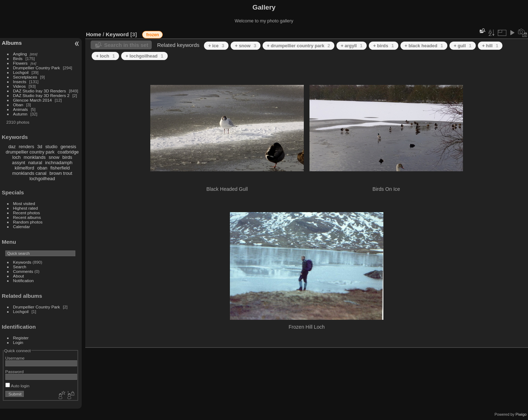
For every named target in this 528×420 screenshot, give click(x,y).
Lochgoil (21, 72)
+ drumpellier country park (298, 46)
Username (15, 358)
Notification (23, 281)
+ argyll (352, 46)
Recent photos (27, 213)
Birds (18, 58)
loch (17, 157)
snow (54, 157)
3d (40, 147)
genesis (68, 147)
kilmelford (24, 168)
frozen (152, 35)
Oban (18, 105)
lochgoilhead (42, 179)
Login (18, 342)
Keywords (22, 262)
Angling (20, 54)
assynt (19, 163)
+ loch (105, 56)
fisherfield (60, 168)
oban (42, 168)
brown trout (61, 173)
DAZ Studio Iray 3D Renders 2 (41, 95)
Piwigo (521, 414)
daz (12, 147)
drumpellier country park (30, 152)
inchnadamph (59, 163)
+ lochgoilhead (144, 56)
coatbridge (68, 152)
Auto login (17, 386)
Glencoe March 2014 (33, 100)
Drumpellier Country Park (37, 68)
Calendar (22, 227)
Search (20, 267)
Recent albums (27, 217)
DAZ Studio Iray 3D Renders (40, 91)
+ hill (490, 46)
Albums (12, 43)
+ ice (216, 46)
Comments (23, 271)
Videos (20, 86)
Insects (20, 82)
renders (26, 147)
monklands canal (29, 173)
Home (94, 34)
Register (21, 338)
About (19, 276)
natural (35, 163)
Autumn (20, 114)
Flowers (20, 63)
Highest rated (26, 208)
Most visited (24, 203)
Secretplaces (25, 77)
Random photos (28, 222)
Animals (21, 109)
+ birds (383, 46)
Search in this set (126, 45)
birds (67, 157)
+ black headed (424, 46)
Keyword (117, 34)
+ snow (246, 46)
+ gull (463, 46)
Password (15, 371)
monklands (35, 157)
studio (51, 147)
